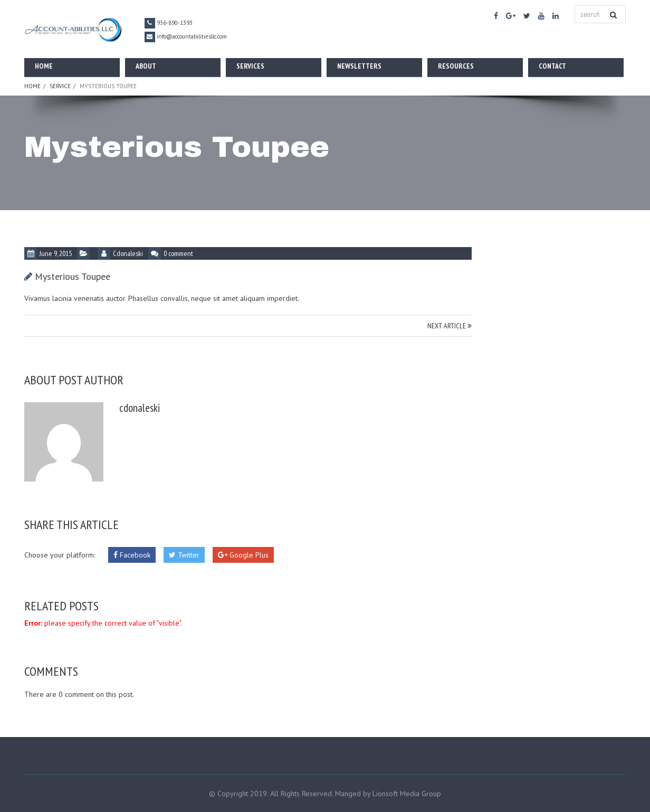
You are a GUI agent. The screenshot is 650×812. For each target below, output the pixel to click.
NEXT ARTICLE (450, 326)
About (146, 66)
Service (60, 86)
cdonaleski (128, 253)
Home (44, 66)
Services (250, 66)
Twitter (184, 555)
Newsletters (359, 66)
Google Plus (243, 555)
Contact (552, 66)
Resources (456, 66)
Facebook (132, 555)
